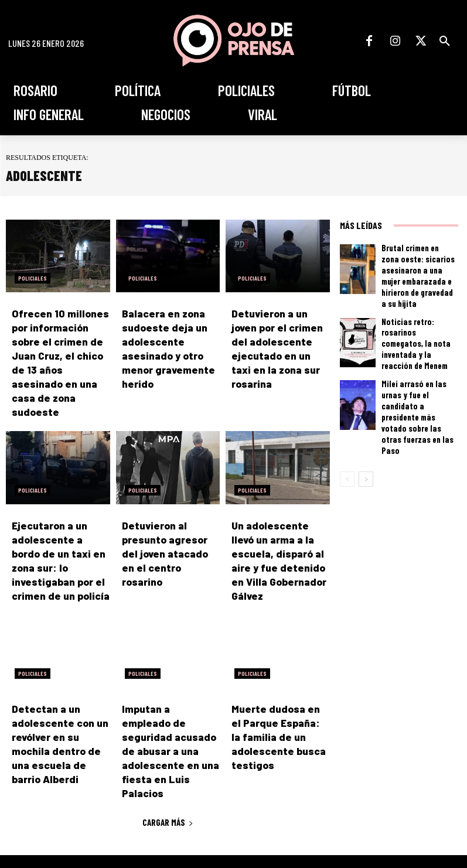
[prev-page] (347, 429)
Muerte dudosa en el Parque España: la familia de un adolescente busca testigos (271, 679)
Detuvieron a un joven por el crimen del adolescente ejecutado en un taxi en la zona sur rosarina (278, 339)
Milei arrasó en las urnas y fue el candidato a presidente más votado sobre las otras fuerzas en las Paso (419, 380)
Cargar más (168, 733)
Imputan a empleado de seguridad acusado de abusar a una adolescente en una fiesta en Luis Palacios (168, 679)
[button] (445, 41)
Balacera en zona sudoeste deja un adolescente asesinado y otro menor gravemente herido (168, 339)
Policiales (33, 278)
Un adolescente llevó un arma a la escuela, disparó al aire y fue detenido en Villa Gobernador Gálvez (278, 516)
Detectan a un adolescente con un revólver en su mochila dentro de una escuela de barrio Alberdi (55, 679)
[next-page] (366, 429)
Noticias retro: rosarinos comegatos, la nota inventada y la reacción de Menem (418, 324)
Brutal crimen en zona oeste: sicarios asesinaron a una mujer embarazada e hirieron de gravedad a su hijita (417, 267)
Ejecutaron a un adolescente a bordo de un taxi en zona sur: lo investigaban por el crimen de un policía (59, 516)
